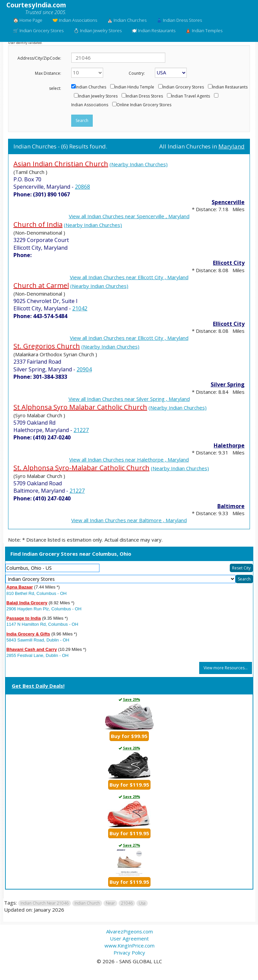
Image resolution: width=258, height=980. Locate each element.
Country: (137, 73)
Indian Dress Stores (144, 96)
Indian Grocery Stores (183, 87)
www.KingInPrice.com (130, 945)
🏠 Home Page (28, 20)
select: (55, 88)
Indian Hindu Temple (134, 87)
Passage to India (24, 618)
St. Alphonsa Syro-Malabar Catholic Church (81, 468)
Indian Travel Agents (191, 96)
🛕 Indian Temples (204, 30)
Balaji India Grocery (27, 603)
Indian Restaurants (230, 87)
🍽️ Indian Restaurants (154, 30)
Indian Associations (90, 105)
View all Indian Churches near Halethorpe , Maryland (129, 460)
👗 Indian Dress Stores (179, 20)
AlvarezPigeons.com (130, 931)
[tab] (129, 686)
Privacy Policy (129, 953)
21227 (81, 430)
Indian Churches (91, 87)
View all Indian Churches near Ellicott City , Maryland (129, 277)
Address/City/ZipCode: (39, 58)
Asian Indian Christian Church (61, 164)
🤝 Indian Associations (75, 20)
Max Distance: (48, 73)
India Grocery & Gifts (28, 634)
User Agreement (129, 938)
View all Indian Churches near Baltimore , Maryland (129, 520)
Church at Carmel (41, 285)
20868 (82, 187)
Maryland (231, 146)
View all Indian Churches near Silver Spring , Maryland (129, 399)
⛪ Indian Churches (127, 20)
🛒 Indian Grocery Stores (38, 30)
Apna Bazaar (20, 587)
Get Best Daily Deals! (38, 686)
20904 (84, 369)
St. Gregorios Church (47, 346)
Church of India (38, 224)
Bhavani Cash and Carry (32, 649)
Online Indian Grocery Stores (144, 105)
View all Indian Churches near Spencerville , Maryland (129, 216)
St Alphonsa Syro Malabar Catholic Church (80, 407)
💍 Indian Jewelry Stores (98, 30)
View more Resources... (226, 668)
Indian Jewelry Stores (98, 96)
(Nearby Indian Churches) (139, 164)
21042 (80, 308)
